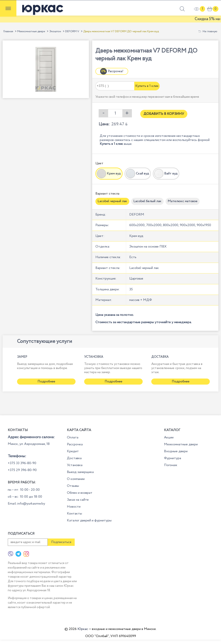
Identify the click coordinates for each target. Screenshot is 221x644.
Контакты (74, 514)
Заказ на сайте (78, 500)
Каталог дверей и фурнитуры (89, 520)
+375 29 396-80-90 (22, 470)
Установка (75, 465)
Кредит (73, 451)
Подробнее (46, 381)
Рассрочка (75, 444)
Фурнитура (173, 458)
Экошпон (55, 31)
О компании (76, 479)
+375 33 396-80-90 (22, 463)
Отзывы (73, 486)
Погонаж (171, 465)
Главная (8, 31)
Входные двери (176, 451)
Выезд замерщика (80, 472)
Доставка (74, 458)
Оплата (73, 437)
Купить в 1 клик (147, 86)
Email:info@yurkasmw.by (26, 504)
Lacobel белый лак (147, 201)
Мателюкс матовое (183, 201)
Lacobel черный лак (112, 201)
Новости (74, 507)
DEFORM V (72, 31)
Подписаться (61, 542)
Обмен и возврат (80, 493)
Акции (169, 437)
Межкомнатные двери (31, 31)
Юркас (83, 629)
